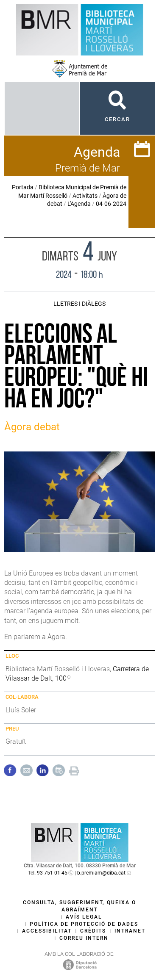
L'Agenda (79, 204)
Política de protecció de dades (84, 924)
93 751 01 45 (52, 873)
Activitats (85, 196)
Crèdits (93, 931)
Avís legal (84, 917)
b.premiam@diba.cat (101, 873)
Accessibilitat (47, 931)
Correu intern (84, 938)
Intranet (130, 931)
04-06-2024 (111, 204)
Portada (23, 187)
